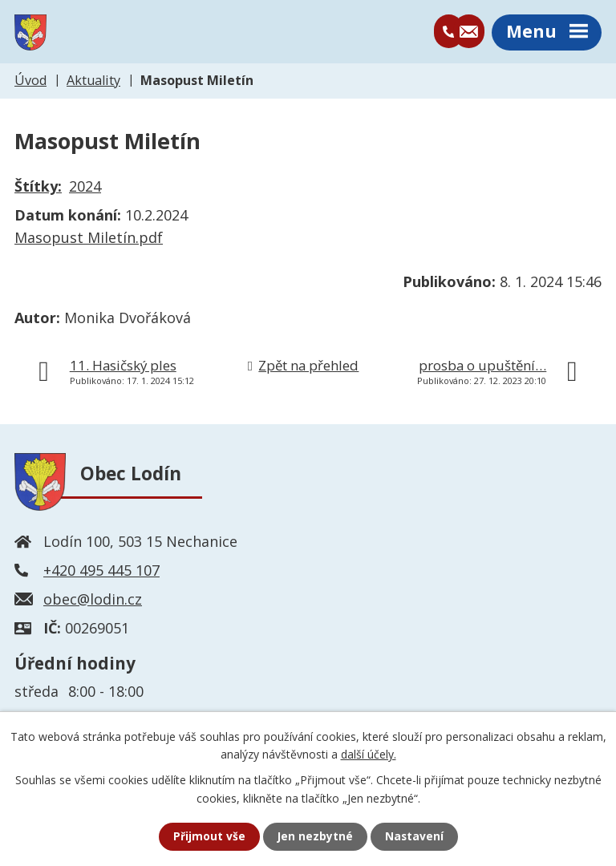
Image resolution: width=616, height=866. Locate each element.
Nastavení (415, 837)
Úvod (30, 82)
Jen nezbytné (315, 837)
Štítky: (38, 188)
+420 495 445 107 (101, 572)
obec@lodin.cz (93, 601)
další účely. (369, 753)
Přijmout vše (209, 837)
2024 (85, 188)
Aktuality (93, 82)
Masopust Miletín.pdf (89, 240)
